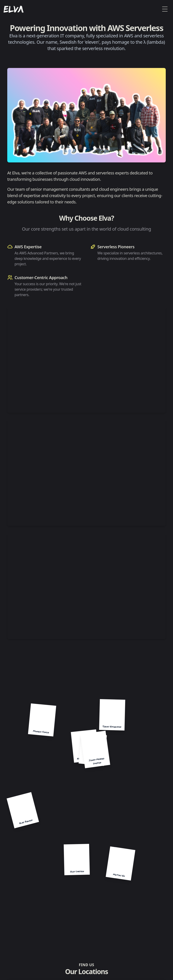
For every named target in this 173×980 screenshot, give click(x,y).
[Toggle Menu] (165, 9)
